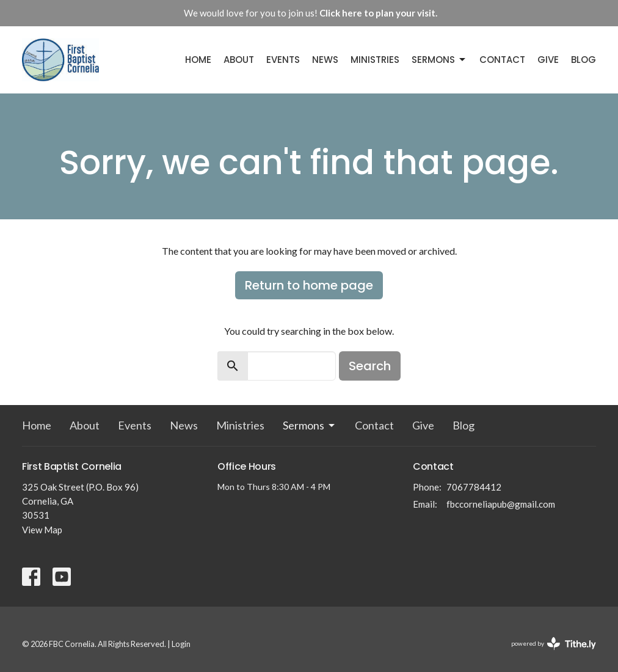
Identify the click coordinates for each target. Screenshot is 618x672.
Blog (583, 60)
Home (198, 60)
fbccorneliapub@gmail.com (501, 504)
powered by (554, 644)
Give (548, 60)
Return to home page (309, 285)
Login (181, 644)
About (239, 60)
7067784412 (474, 487)
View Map (42, 530)
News (325, 60)
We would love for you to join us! (311, 13)
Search (370, 366)
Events (283, 60)
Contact (502, 60)
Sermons (439, 60)
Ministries (375, 60)
